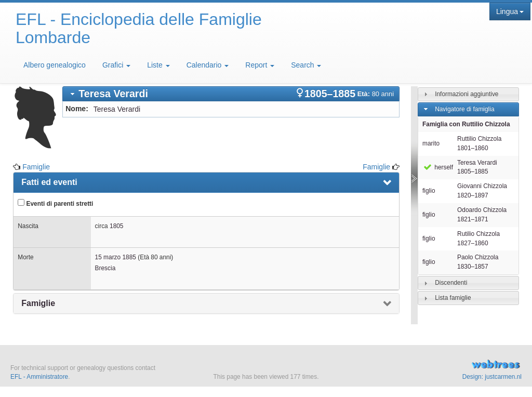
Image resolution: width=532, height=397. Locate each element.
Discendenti (451, 283)
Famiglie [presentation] (38, 303)
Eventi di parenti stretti (55, 203)
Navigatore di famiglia (464, 109)
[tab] (231, 94)
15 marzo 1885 (116, 257)
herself (438, 167)
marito (431, 143)
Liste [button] (158, 65)
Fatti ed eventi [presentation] (49, 182)
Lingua (510, 11)
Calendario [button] (208, 65)
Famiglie (36, 167)
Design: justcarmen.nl (492, 377)
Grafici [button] (116, 65)
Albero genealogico (55, 65)
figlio (429, 191)
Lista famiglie (453, 298)
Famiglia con (466, 124)
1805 (116, 226)
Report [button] (260, 65)
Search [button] (306, 65)
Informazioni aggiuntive (467, 94)
